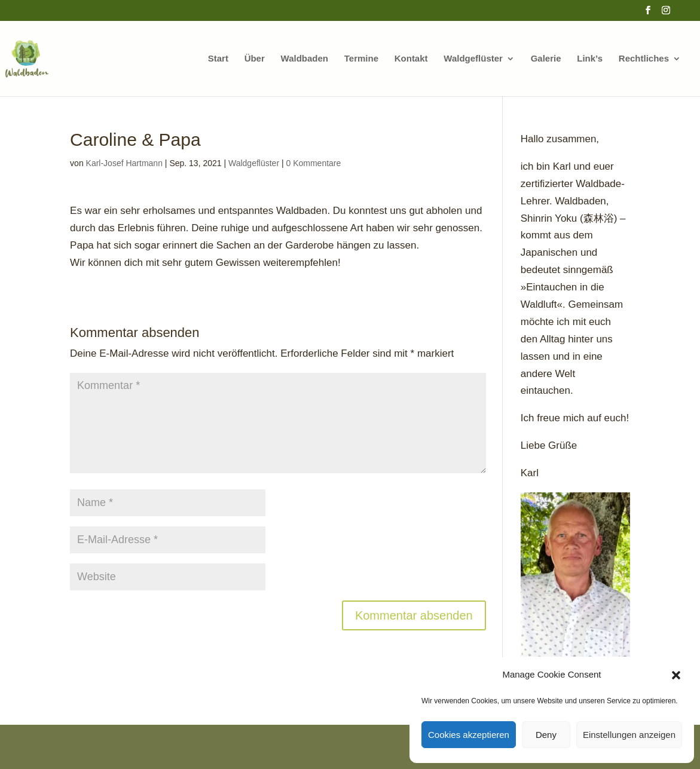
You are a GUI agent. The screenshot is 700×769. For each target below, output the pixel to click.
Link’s (590, 59)
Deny (546, 735)
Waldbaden (305, 59)
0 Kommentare (313, 163)
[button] (676, 675)
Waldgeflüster (473, 59)
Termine (361, 59)
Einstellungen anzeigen (629, 735)
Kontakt (411, 59)
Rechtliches (644, 59)
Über (255, 59)
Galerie (546, 59)
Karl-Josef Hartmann (124, 163)
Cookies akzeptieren (469, 735)
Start (218, 59)
